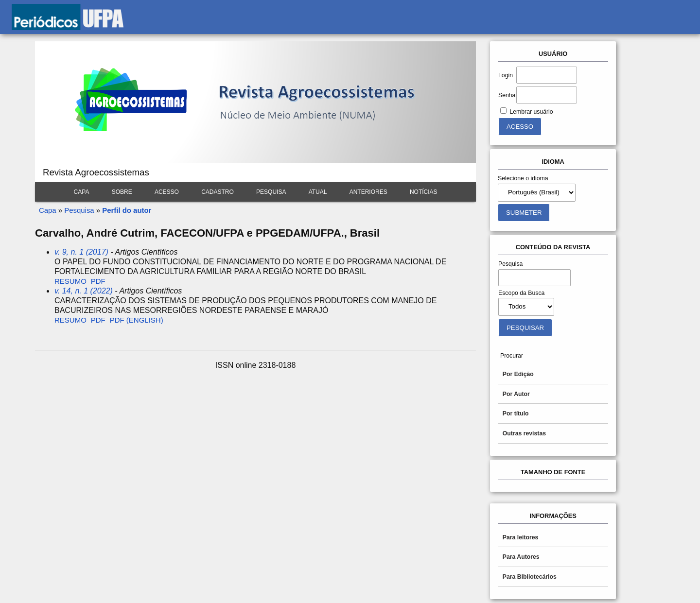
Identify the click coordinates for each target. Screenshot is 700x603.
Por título (516, 413)
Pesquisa (271, 192)
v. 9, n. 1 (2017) (81, 252)
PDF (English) (137, 320)
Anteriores (368, 192)
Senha (507, 95)
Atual (318, 192)
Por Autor (516, 394)
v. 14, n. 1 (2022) (84, 291)
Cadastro (218, 192)
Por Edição (518, 374)
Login (506, 75)
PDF (98, 281)
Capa (82, 192)
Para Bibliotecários (530, 577)
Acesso (167, 192)
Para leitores (521, 537)
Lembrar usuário (531, 112)
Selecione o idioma (523, 178)
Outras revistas (524, 433)
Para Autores (521, 557)
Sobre (122, 192)
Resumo (70, 281)
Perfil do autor (127, 210)
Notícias (424, 192)
